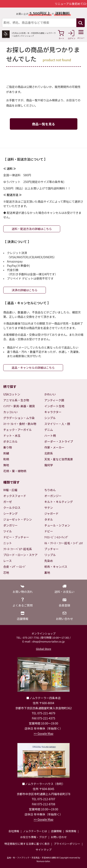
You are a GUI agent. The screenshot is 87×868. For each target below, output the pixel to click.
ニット (8, 543)
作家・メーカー (54, 447)
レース (7, 561)
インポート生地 (54, 406)
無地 (6, 465)
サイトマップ (43, 850)
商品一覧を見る (43, 124)
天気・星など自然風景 (59, 459)
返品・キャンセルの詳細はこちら (33, 368)
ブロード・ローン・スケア (20, 555)
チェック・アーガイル (18, 430)
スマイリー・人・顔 (57, 424)
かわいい (50, 394)
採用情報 (71, 831)
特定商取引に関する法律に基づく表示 (27, 844)
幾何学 (49, 465)
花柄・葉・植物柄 (15, 471)
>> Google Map (44, 733)
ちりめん (50, 490)
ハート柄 (50, 436)
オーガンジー (53, 496)
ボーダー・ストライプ (59, 441)
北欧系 (49, 453)
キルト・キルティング (59, 502)
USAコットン (12, 394)
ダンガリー (10, 525)
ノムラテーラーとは (35, 831)
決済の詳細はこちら (25, 290)
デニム (49, 430)
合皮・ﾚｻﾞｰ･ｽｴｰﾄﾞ (15, 567)
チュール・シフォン (57, 525)
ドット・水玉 (12, 436)
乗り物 (8, 447)
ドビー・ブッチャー (16, 537)
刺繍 (6, 453)
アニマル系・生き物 (16, 400)
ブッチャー (52, 549)
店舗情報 (56, 831)
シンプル (50, 418)
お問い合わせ (59, 837)
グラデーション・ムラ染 (19, 418)
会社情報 (14, 831)
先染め (49, 561)
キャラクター (53, 412)
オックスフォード (15, 496)
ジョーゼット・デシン (18, 519)
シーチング (10, 513)
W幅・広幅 (10, 490)
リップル (50, 555)
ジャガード (51, 513)
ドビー (49, 531)
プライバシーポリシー (67, 844)
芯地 (6, 572)
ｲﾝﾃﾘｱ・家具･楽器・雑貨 (19, 406)
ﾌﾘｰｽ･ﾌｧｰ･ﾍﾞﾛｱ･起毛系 (18, 549)
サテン (49, 508)
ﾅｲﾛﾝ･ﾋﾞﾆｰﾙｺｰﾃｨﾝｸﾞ (57, 537)
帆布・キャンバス (56, 567)
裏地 (47, 572)
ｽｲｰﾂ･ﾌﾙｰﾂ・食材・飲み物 (20, 424)
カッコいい (10, 412)
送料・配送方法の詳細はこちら (32, 229)
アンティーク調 (54, 400)
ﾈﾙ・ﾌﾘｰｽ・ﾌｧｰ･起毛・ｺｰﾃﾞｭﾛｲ (64, 543)
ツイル (8, 531)
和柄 (6, 459)
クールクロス (12, 508)
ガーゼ (8, 502)
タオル (49, 519)
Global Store (43, 649)
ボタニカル (10, 441)
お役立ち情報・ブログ (34, 837)
